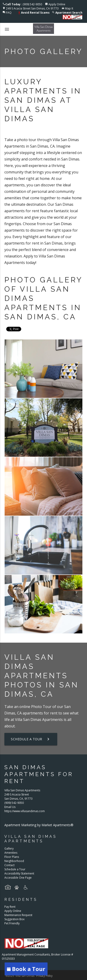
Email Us (10, 807)
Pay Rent (10, 907)
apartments (33, 713)
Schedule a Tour (31, 739)
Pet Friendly (12, 923)
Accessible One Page (18, 878)
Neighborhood (14, 861)
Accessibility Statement (19, 873)
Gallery (9, 848)
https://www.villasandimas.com (25, 811)
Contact (9, 865)
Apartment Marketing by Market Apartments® (39, 825)
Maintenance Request (18, 915)
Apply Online (57, 4)
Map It (69, 8)
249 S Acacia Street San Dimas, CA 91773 (32, 8)
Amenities (11, 853)
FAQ (9, 13)
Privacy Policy (44, 976)
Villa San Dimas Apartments (39, 720)
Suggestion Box (14, 919)
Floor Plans (12, 857)
